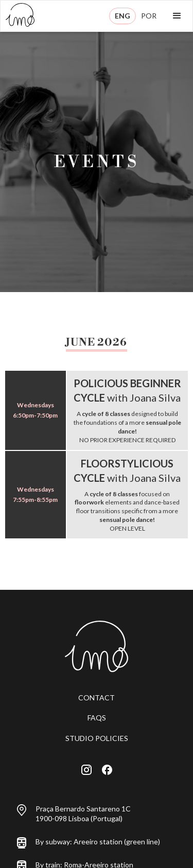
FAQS (97, 718)
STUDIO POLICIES (97, 738)
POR (149, 16)
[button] (177, 16)
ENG (122, 16)
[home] (17, 16)
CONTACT (97, 698)
